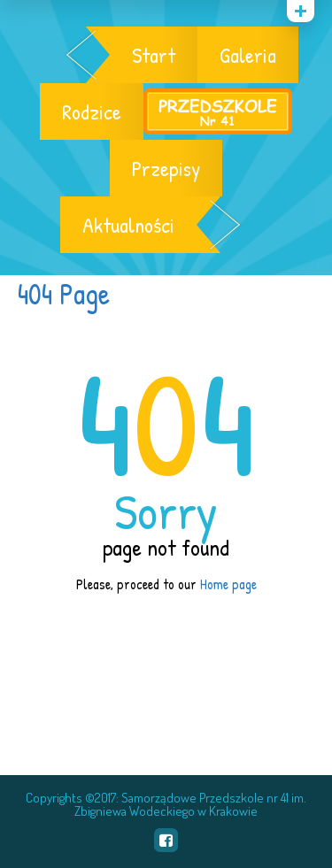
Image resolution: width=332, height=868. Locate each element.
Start (154, 55)
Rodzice (92, 111)
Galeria (248, 55)
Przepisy (166, 168)
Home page (228, 584)
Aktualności (128, 225)
